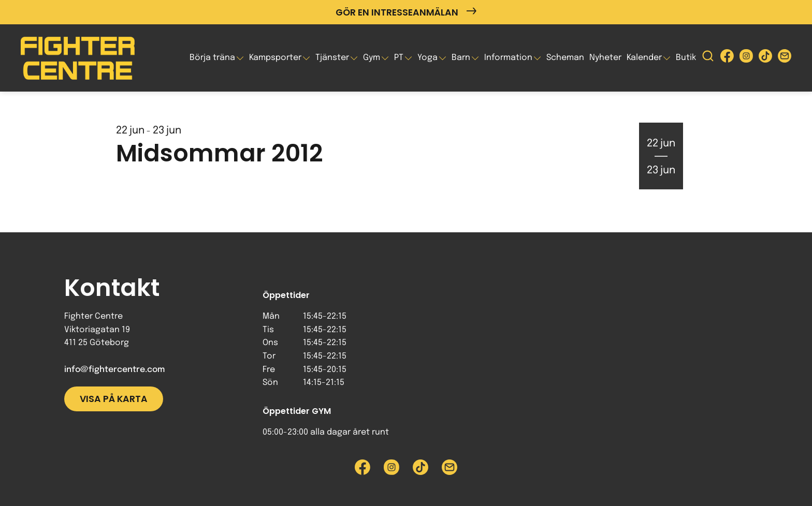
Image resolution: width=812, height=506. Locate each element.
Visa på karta (114, 399)
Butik (686, 58)
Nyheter (605, 58)
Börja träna (212, 58)
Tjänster (332, 58)
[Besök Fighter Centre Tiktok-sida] (765, 58)
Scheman (565, 58)
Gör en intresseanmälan (406, 12)
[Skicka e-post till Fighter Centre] (785, 58)
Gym (372, 58)
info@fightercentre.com (114, 370)
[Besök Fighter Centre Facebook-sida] (727, 58)
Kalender (644, 58)
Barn (461, 58)
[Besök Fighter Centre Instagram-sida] (746, 58)
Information (508, 58)
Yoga (427, 58)
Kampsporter (275, 58)
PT (399, 58)
